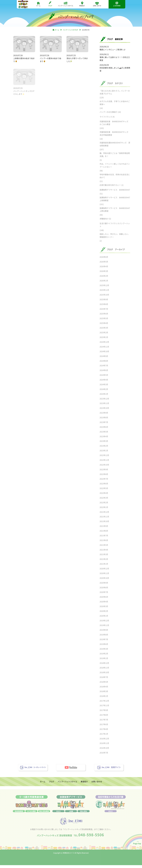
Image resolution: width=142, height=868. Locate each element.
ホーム (38, 4)
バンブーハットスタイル (66, 4)
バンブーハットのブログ (71, 30)
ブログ (50, 4)
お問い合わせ (97, 4)
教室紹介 (82, 4)
